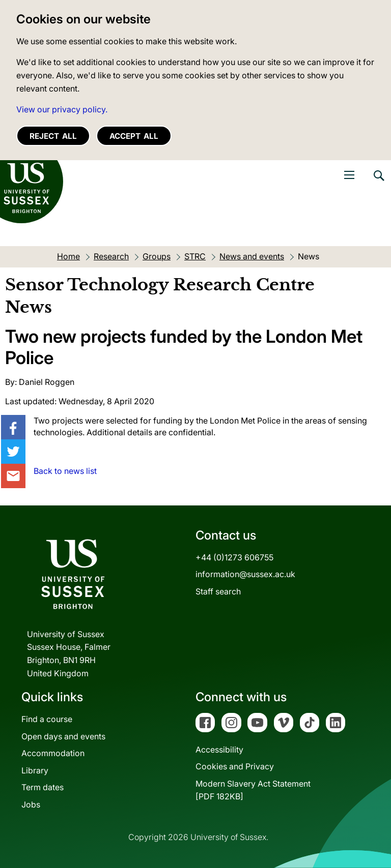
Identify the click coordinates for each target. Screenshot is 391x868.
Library (35, 770)
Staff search (218, 591)
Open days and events (63, 736)
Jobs (31, 804)
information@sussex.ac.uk (245, 574)
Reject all (53, 136)
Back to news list (65, 471)
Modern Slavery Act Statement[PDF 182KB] (253, 790)
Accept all (134, 136)
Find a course (47, 719)
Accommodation (53, 753)
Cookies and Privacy (235, 766)
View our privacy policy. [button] (62, 109)
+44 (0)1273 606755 (234, 557)
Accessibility (219, 750)
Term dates (43, 787)
